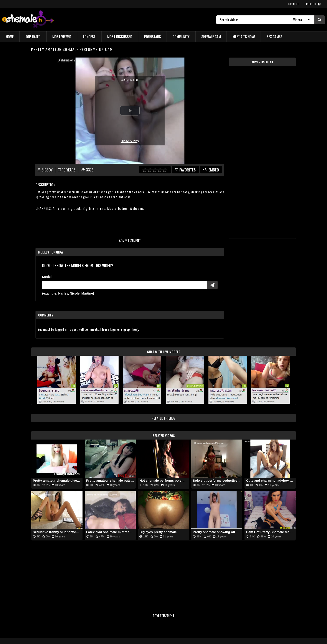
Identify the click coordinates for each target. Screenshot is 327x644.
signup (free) (130, 329)
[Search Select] (301, 20)
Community (181, 37)
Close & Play (130, 141)
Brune (101, 208)
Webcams (137, 208)
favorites (185, 170)
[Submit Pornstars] (212, 285)
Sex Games (274, 37)
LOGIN (293, 4)
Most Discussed (120, 37)
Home (10, 37)
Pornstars (152, 37)
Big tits (89, 208)
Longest (89, 37)
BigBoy (47, 170)
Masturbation (117, 208)
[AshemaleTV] (28, 20)
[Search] (255, 20)
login (113, 329)
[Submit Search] (320, 20)
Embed (211, 170)
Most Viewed (62, 37)
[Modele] (125, 285)
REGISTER (314, 4)
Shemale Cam (211, 37)
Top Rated (33, 37)
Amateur (59, 208)
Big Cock (74, 208)
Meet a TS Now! (244, 37)
